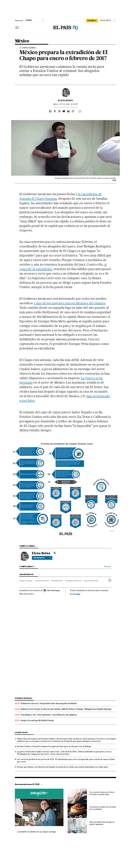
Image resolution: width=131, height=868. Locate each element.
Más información (27, 594)
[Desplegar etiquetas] (110, 580)
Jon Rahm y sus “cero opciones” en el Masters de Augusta (49, 715)
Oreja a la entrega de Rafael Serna (37, 720)
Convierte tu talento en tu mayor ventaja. (37, 832)
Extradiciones (57, 581)
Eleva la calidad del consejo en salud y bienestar (102, 823)
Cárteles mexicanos (73, 581)
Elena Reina (65, 100)
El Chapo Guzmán (27, 48)
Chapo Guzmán (26, 581)
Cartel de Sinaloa (42, 581)
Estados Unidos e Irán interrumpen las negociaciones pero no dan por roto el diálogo (54, 746)
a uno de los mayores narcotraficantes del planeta (70, 303)
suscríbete (92, 21)
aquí (78, 594)
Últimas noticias (24, 698)
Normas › (108, 567)
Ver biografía (42, 558)
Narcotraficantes (91, 581)
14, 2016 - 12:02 (69, 104)
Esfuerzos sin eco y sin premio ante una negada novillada (49, 703)
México (22, 41)
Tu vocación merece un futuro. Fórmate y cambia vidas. (102, 793)
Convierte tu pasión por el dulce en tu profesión (103, 808)
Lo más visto (21, 733)
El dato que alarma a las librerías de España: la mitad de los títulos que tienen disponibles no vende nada (62, 767)
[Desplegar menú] (17, 28)
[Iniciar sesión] (107, 21)
